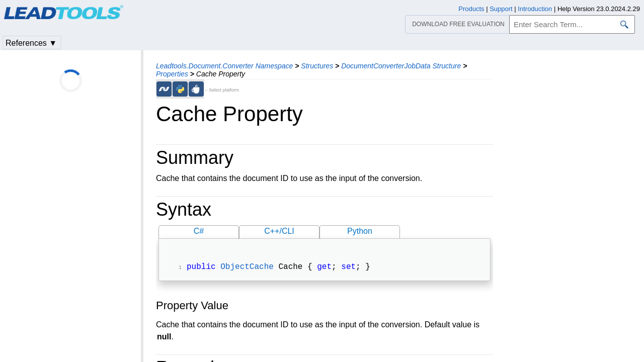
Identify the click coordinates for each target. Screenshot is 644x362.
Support (501, 9)
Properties (172, 74)
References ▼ (31, 43)
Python (360, 231)
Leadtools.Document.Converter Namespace (224, 66)
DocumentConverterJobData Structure (401, 66)
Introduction (535, 9)
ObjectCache (247, 268)
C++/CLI (279, 231)
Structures (317, 66)
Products (471, 9)
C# (199, 231)
